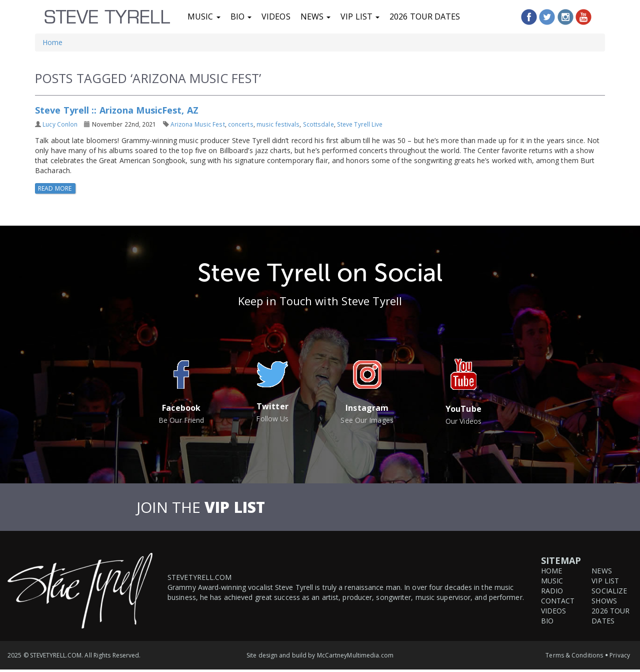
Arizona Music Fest (198, 124)
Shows (604, 601)
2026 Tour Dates (425, 17)
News (316, 17)
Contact (558, 601)
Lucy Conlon (60, 124)
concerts (241, 124)
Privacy (620, 655)
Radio (552, 591)
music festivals (278, 124)
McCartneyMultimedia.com (355, 655)
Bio (241, 17)
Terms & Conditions (574, 655)
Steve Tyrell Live (360, 124)
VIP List (360, 17)
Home (52, 42)
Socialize (609, 591)
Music (204, 17)
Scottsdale (318, 124)
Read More (55, 188)
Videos (276, 17)
